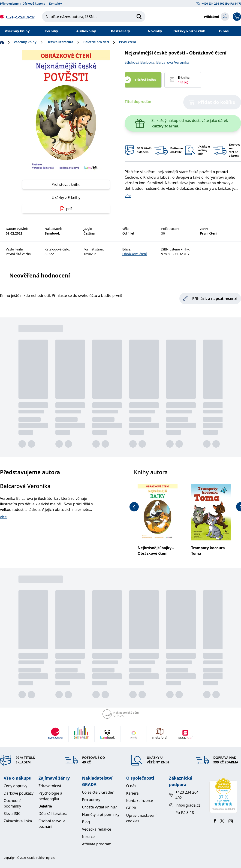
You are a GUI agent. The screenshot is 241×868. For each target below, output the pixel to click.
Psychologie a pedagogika (50, 796)
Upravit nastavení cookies (141, 818)
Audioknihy (86, 31)
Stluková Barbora (140, 62)
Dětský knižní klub (189, 31)
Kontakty (56, 4)
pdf (66, 209)
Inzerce (88, 837)
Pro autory (91, 800)
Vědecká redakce (96, 829)
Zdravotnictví (50, 786)
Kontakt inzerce (140, 801)
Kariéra (133, 793)
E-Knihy (52, 31)
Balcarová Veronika (173, 62)
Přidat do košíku (212, 102)
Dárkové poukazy (19, 793)
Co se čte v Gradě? (98, 792)
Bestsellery (121, 31)
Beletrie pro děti (96, 42)
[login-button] (216, 17)
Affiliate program (97, 844)
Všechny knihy (17, 31)
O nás (224, 31)
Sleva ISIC (12, 814)
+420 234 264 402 (184, 795)
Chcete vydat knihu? (99, 807)
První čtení (128, 42)
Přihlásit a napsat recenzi (210, 298)
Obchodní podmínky (12, 803)
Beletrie (45, 806)
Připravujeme (9, 4)
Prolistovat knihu (66, 184)
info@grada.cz (185, 805)
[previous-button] (134, 507)
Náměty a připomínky (101, 814)
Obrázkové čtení (135, 254)
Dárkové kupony (34, 4)
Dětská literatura (60, 42)
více (128, 196)
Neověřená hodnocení (40, 275)
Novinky (155, 31)
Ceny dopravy (15, 786)
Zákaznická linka (18, 821)
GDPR (131, 808)
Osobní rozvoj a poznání (52, 824)
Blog (86, 822)
